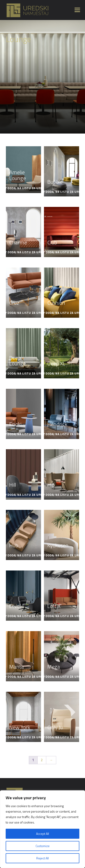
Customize (43, 846)
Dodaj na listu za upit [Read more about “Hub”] (25, 555)
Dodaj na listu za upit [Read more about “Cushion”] (63, 313)
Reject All (42, 858)
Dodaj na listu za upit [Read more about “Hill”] (25, 495)
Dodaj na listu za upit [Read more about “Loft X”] (63, 616)
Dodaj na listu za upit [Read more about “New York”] (25, 737)
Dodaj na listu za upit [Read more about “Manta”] (25, 677)
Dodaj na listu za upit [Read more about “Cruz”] (25, 313)
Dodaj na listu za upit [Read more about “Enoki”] (25, 434)
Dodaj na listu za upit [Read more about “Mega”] (63, 677)
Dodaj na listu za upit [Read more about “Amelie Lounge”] (25, 188)
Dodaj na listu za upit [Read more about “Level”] (25, 616)
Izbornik (77, 10)
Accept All (42, 834)
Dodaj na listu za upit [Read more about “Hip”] (63, 495)
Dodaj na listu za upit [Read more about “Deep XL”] (63, 373)
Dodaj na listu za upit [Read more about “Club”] (63, 252)
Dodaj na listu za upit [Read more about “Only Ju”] (63, 737)
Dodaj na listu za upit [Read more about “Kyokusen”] (63, 555)
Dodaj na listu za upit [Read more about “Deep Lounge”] (25, 373)
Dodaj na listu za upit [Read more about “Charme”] (25, 252)
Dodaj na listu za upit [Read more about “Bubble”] (63, 192)
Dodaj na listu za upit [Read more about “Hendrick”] (63, 434)
